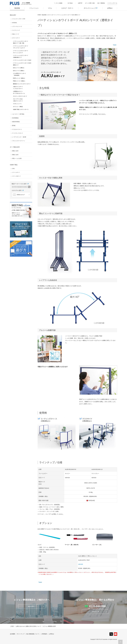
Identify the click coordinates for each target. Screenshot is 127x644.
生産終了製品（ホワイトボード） (21, 109)
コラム (50, 8)
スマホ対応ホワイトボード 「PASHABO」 (19, 74)
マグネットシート (17, 104)
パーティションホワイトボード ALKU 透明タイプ (22, 64)
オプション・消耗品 (18, 107)
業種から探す (15, 155)
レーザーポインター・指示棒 (19, 137)
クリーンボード (16, 172)
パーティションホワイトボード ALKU (22, 60)
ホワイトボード (51, 15)
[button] (120, 642)
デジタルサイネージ (17, 129)
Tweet (115, 45)
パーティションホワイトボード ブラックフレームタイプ (21, 47)
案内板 (14, 126)
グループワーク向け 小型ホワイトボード (18, 100)
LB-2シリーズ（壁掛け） (19, 71)
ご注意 (12, 626)
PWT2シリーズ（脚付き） (19, 78)
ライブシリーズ (16, 30)
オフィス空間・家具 (90, 3)
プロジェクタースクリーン (19, 141)
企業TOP (80, 3)
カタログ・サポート (67, 8)
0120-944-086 (97, 606)
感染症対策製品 (16, 122)
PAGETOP (120, 642)
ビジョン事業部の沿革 (49, 626)
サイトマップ (21, 634)
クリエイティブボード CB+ (19, 19)
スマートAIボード (16, 176)
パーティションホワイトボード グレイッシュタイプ (21, 52)
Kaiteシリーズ (16, 34)
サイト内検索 (59, 3)
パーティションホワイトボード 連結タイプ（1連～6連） (21, 42)
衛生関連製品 (15, 118)
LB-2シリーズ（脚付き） (19, 68)
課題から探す (15, 151)
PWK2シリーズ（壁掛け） (19, 81)
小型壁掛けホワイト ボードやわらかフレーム (19, 92)
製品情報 (17, 8)
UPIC (13, 169)
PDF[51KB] (92, 500)
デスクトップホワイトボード (20, 96)
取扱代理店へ (32, 606)
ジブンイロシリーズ (17, 26)
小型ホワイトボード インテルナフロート (18, 88)
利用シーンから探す (17, 158)
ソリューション (34, 8)
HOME (39, 15)
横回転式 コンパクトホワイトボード (22, 84)
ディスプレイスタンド (18, 133)
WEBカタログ (19, 195)
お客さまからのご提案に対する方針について (28, 626)
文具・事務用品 (101, 3)
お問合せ (110, 8)
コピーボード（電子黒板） (19, 114)
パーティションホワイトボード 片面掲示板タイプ (21, 56)
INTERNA (15, 23)
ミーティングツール (112, 3)
